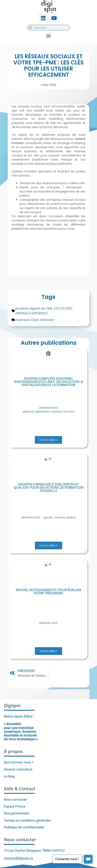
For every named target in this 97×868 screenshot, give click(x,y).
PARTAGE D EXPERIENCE (32, 313)
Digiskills (48, 517)
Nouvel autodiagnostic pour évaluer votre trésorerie (48, 591)
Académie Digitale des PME (34, 308)
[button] (49, 36)
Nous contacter (15, 799)
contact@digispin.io (19, 858)
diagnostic (28, 411)
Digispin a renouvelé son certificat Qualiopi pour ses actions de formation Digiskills (49, 487)
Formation (69, 411)
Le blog (9, 776)
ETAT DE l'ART (63, 308)
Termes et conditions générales (27, 820)
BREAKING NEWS (49, 408)
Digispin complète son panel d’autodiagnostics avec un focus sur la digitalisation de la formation (48, 382)
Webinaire (47, 320)
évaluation (56, 411)
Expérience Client (27, 320)
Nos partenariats (17, 813)
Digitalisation (42, 411)
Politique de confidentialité (24, 827)
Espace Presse (15, 806)
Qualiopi (71, 517)
